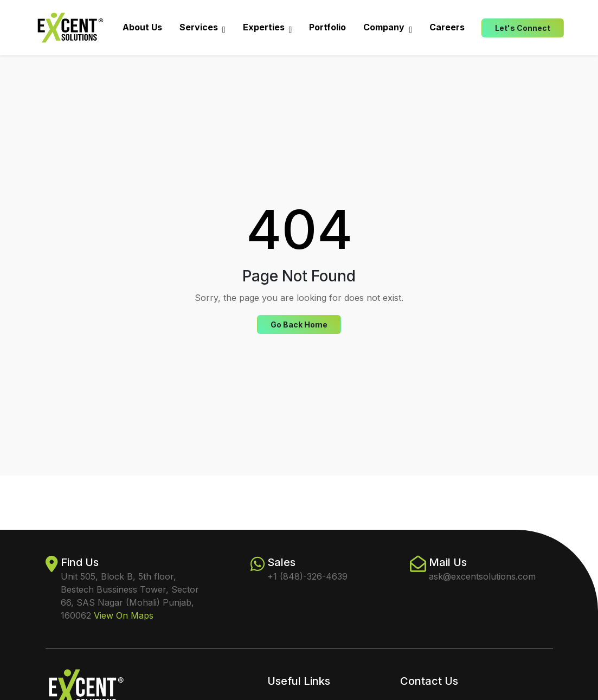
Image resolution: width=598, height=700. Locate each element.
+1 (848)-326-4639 (307, 576)
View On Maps (124, 615)
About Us (142, 27)
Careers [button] (447, 27)
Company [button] (388, 28)
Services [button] (202, 28)
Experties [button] (268, 28)
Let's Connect (523, 28)
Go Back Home (299, 325)
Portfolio (327, 27)
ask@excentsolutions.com (482, 576)
